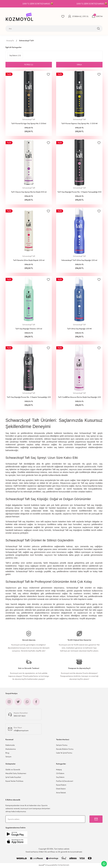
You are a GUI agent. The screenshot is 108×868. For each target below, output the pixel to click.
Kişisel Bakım (61, 786)
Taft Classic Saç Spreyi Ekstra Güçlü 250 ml (29, 192)
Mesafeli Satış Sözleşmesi (16, 774)
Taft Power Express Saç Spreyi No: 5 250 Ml (79, 123)
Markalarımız (11, 750)
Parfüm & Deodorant (65, 782)
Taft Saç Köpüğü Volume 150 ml (29, 329)
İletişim (8, 758)
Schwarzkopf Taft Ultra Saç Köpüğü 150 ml (79, 261)
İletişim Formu (62, 746)
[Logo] (20, 16)
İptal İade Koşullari (13, 778)
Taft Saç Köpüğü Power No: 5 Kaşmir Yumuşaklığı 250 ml (79, 192)
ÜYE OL (86, 16)
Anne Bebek (61, 794)
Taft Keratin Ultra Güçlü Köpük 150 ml (29, 261)
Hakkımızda (10, 746)
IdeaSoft (42, 866)
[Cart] (97, 16)
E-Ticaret (49, 866)
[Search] (54, 29)
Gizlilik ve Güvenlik (13, 771)
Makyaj (59, 771)
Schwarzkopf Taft (27, 41)
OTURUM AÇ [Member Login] (77, 16)
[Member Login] (69, 16)
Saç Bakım (60, 778)
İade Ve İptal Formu (64, 754)
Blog (7, 754)
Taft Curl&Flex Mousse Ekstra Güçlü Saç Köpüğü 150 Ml (79, 398)
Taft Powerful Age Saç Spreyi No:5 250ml (29, 123)
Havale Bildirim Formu (65, 750)
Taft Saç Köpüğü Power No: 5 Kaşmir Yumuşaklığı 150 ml (29, 398)
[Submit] (96, 820)
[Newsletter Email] (45, 820)
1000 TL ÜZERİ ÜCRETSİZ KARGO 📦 (57, 4)
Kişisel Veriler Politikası (14, 782)
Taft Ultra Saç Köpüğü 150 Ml (79, 329)
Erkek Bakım (61, 790)
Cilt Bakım (60, 774)
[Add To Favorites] (48, 74)
